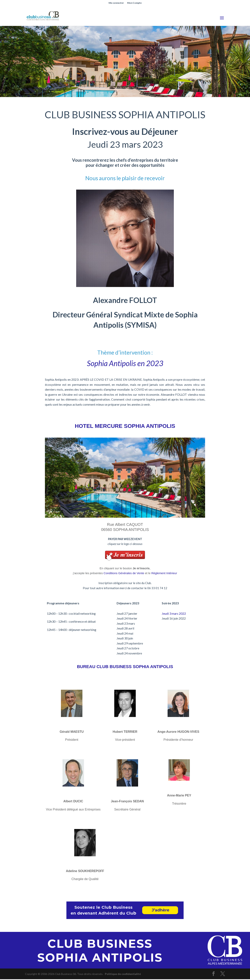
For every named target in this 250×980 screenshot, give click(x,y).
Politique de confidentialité (123, 974)
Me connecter (116, 3)
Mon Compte (134, 3)
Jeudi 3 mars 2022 (174, 613)
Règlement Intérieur (164, 573)
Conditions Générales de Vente (124, 573)
